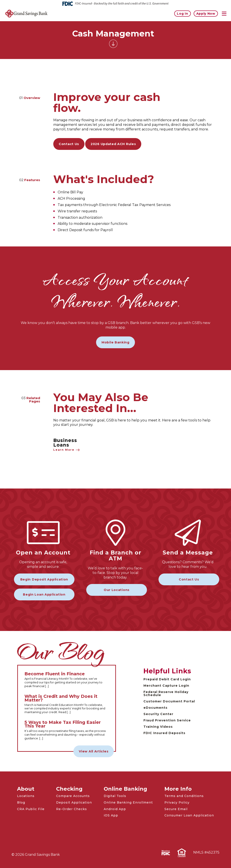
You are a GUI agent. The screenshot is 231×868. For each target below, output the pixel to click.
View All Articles (94, 751)
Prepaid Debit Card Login (167, 679)
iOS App (111, 815)
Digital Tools (115, 796)
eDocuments (155, 708)
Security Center (158, 714)
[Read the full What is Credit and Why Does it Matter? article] (67, 704)
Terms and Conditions (184, 796)
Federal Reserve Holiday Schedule (166, 693)
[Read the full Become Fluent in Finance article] (67, 680)
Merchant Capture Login (166, 686)
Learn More (67, 450)
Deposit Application (74, 802)
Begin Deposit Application (44, 579)
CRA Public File (31, 809)
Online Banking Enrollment (128, 802)
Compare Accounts (73, 796)
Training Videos (158, 727)
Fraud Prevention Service (167, 720)
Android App (115, 809)
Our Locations (117, 590)
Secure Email (176, 809)
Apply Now (206, 14)
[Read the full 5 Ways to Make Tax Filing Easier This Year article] (67, 730)
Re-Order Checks (72, 809)
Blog (21, 802)
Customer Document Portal (169, 701)
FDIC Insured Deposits (164, 733)
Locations (26, 796)
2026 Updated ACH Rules (113, 144)
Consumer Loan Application (189, 815)
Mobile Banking (115, 342)
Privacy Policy (177, 802)
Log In (182, 14)
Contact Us (69, 144)
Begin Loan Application (44, 594)
